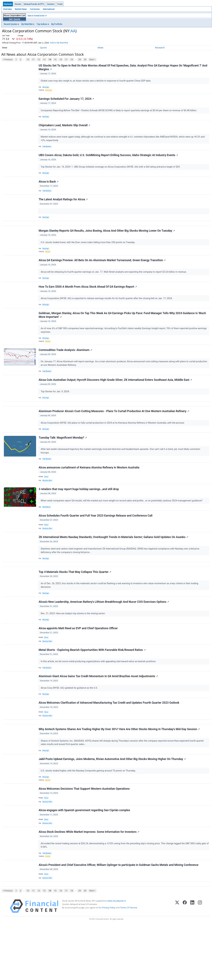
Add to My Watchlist (64, 43)
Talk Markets (48, 151)
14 (50, 59)
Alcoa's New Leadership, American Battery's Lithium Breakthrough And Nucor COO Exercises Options (104, 636)
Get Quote (15, 19)
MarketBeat (47, 534)
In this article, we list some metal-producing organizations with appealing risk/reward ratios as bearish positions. (99, 699)
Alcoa (47, 501)
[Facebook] (185, 961)
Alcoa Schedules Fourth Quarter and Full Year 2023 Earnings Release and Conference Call (96, 543)
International (49, 9)
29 (80, 59)
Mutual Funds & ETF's (34, 4)
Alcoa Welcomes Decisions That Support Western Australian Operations (85, 835)
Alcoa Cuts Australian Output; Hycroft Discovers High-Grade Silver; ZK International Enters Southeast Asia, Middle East (116, 399)
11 (33, 59)
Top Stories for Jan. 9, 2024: (56, 410)
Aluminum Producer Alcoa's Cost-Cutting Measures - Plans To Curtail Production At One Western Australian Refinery (114, 433)
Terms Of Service (129, 962)
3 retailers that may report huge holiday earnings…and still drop (79, 515)
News (100, 48)
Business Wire (48, 506)
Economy (49, 91)
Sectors (51, 4)
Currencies (35, 9)
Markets (8, 4)
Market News (21, 9)
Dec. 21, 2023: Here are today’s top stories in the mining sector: (74, 647)
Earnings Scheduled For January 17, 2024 (67, 101)
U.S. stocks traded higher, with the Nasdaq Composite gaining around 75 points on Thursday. (89, 815)
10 (28, 59)
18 (72, 59)
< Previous (8, 59)
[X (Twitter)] (177, 961)
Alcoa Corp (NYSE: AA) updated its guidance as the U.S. (70, 727)
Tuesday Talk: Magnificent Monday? (63, 461)
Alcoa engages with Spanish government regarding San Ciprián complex (85, 859)
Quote (43, 48)
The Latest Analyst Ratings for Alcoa (64, 208)
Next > (92, 59)
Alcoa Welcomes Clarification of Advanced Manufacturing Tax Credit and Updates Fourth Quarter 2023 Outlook (109, 743)
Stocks (18, 4)
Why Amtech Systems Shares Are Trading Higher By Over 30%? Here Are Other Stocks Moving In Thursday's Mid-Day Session (120, 772)
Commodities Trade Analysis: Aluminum (66, 367)
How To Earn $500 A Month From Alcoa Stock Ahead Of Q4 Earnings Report (88, 301)
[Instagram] (200, 961)
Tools (60, 4)
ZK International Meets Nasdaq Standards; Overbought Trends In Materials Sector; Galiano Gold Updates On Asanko (114, 567)
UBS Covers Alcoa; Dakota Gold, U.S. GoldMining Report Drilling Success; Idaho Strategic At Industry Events (109, 160)
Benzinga (46, 88)
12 (39, 59)
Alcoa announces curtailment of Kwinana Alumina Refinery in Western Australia (89, 492)
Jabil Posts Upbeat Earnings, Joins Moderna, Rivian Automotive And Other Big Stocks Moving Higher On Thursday (113, 804)
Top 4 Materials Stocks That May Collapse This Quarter (75, 604)
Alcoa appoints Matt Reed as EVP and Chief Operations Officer (79, 664)
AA (73, 31)
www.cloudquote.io (117, 955)
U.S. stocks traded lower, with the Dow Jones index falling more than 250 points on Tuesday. (89, 253)
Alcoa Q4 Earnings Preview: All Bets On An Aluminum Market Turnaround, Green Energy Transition (103, 273)
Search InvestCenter (36, 16)
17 (66, 59)
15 (55, 59)
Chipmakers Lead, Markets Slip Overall (65, 129)
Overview (7, 9)
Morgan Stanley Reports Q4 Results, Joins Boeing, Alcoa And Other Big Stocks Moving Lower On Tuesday (107, 241)
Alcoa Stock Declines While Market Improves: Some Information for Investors (89, 882)
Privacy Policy (109, 962)
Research (160, 48)
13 (44, 59)
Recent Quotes (11, 24)
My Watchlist (27, 24)
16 (61, 59)
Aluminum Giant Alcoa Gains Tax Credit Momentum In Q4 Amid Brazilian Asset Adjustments (99, 715)
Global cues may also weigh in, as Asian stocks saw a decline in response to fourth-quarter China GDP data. (97, 81)
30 (85, 59)
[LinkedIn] (192, 961)
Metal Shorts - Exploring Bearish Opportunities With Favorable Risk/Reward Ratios (92, 687)
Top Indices (42, 24)
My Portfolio (57, 24)
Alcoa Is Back (49, 188)
